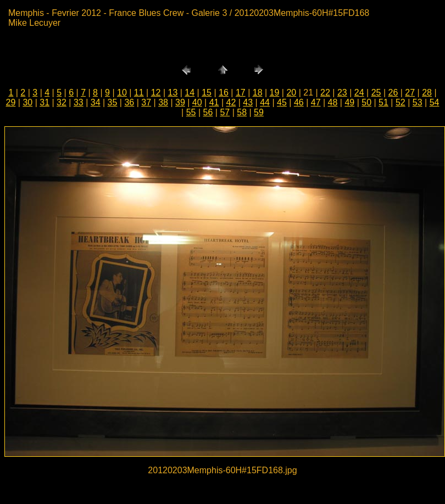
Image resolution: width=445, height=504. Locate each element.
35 (113, 102)
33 (79, 102)
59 (259, 112)
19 (275, 93)
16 (224, 93)
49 (349, 102)
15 (207, 93)
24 (359, 93)
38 (163, 102)
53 (418, 102)
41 (214, 102)
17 (241, 93)
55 (191, 112)
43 (248, 102)
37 (146, 102)
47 (316, 102)
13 (173, 93)
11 (139, 93)
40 (197, 102)
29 (11, 102)
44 (265, 102)
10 (122, 93)
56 (208, 112)
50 (366, 102)
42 (231, 102)
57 (225, 112)
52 (400, 102)
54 (435, 102)
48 (333, 102)
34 (96, 102)
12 (156, 93)
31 (44, 102)
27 (410, 93)
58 (242, 112)
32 (62, 102)
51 (383, 102)
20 (291, 93)
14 (190, 93)
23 (342, 93)
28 (427, 93)
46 (299, 102)
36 (129, 102)
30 (27, 102)
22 (325, 93)
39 (180, 102)
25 (376, 93)
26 (393, 93)
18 (258, 93)
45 (282, 102)
